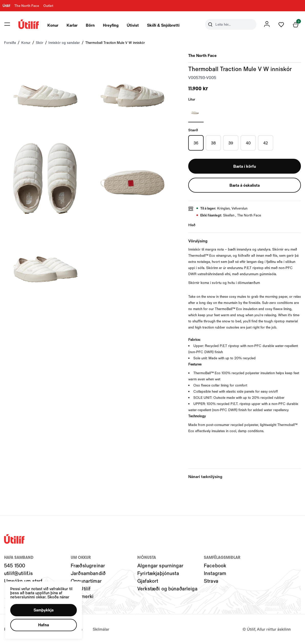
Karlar (72, 25)
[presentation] (53, 24)
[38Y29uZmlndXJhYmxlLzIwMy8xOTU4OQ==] (213, 143)
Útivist (133, 25)
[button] (46, 608)
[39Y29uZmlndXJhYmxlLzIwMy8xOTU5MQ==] (231, 143)
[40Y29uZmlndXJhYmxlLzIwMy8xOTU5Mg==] (248, 143)
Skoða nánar (62, 594)
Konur (53, 25)
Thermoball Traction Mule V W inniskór (115, 42)
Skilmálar (101, 629)
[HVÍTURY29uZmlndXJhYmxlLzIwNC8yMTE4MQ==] (196, 112)
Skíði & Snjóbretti (163, 25)
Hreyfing (111, 25)
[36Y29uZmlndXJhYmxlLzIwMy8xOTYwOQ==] (196, 143)
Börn (90, 25)
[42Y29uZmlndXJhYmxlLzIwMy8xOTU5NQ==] (266, 143)
